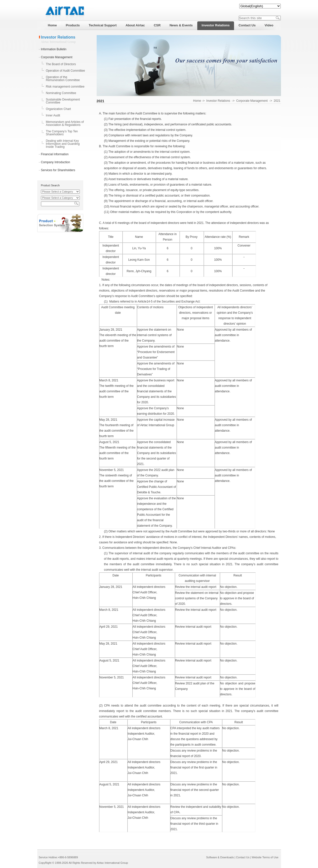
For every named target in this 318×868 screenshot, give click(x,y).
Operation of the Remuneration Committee (63, 79)
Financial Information (55, 154)
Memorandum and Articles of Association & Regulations (65, 123)
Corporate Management (57, 57)
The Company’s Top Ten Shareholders (62, 133)
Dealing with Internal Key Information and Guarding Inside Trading (63, 144)
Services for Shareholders (58, 170)
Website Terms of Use (265, 857)
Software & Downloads (220, 857)
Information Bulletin (54, 49)
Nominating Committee (61, 93)
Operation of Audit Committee (65, 71)
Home (197, 101)
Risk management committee (65, 87)
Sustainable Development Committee (63, 101)
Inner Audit (53, 115)
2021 (277, 101)
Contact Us (243, 857)
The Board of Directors (61, 64)
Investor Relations (218, 101)
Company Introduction (56, 162)
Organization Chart (59, 109)
